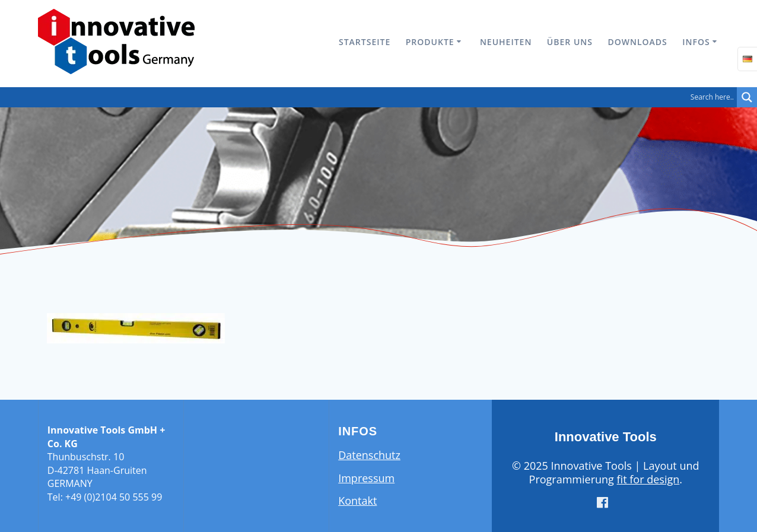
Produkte (430, 42)
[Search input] (371, 97)
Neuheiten (506, 42)
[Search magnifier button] (747, 97)
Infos (696, 42)
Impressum (366, 478)
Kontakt (357, 501)
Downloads (637, 42)
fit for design (648, 479)
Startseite (365, 42)
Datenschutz (369, 455)
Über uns (570, 42)
